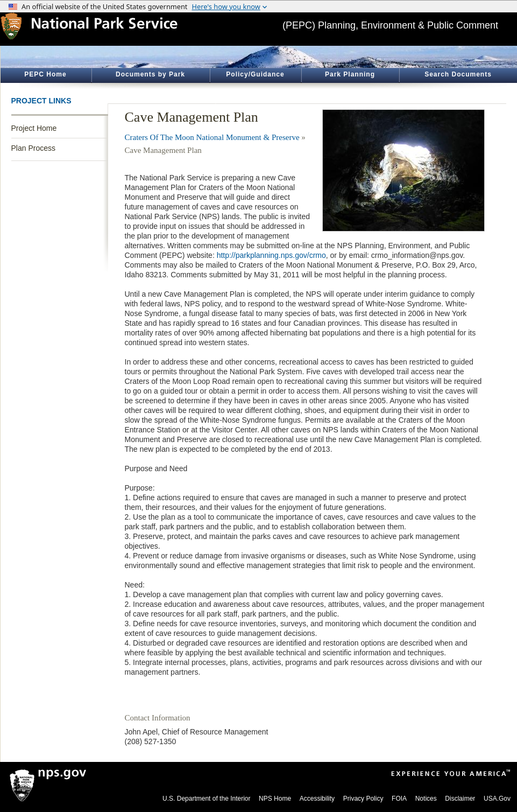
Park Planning (350, 74)
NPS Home (275, 799)
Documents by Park (150, 74)
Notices (426, 799)
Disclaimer (460, 799)
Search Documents (458, 74)
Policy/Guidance (255, 74)
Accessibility (317, 799)
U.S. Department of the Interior (206, 799)
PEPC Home (45, 74)
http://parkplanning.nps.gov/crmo (271, 255)
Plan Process (33, 148)
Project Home (34, 128)
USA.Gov (497, 799)
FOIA (399, 799)
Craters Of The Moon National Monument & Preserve (212, 137)
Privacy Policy (363, 799)
